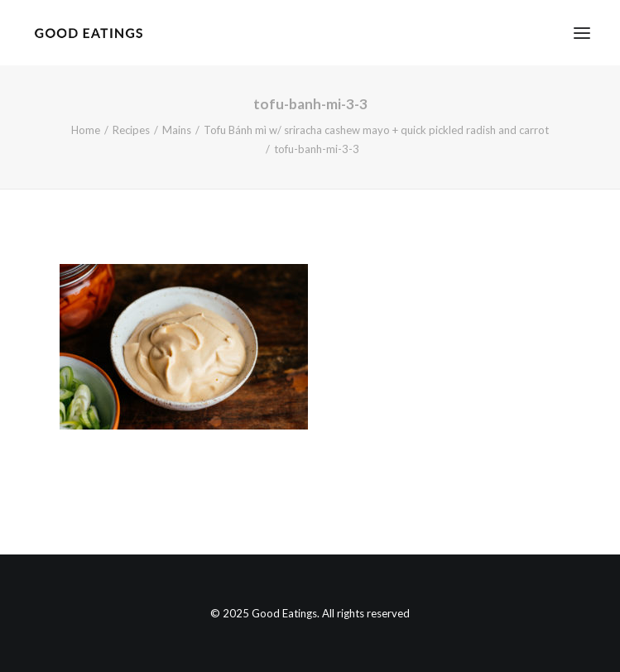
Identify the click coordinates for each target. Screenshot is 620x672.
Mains (177, 130)
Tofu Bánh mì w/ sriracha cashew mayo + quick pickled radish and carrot (376, 130)
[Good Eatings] (88, 33)
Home (86, 130)
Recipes (131, 130)
